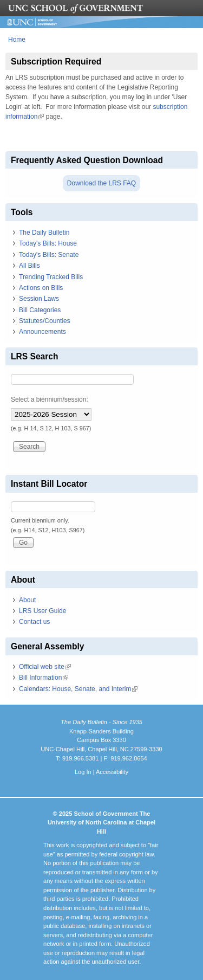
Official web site (45, 667)
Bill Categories (40, 310)
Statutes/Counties (45, 321)
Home (17, 40)
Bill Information (44, 678)
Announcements (42, 332)
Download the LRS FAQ (101, 183)
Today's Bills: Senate (49, 255)
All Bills (30, 266)
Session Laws (39, 299)
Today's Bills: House (48, 243)
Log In (83, 772)
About (27, 600)
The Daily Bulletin (44, 233)
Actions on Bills (41, 288)
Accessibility (112, 772)
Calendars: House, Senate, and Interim (78, 689)
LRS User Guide (42, 611)
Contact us (34, 622)
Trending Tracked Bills (51, 277)
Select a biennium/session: (50, 399)
